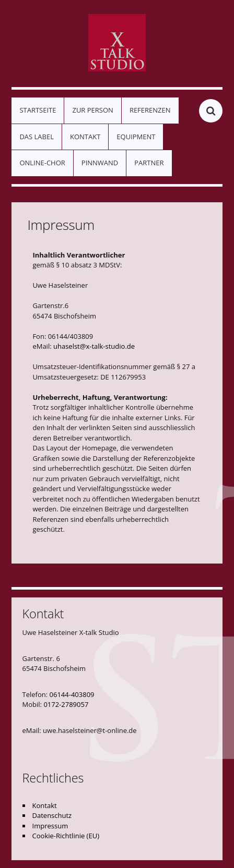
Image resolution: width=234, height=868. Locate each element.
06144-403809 (72, 694)
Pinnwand (100, 163)
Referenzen (150, 110)
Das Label (37, 137)
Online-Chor (42, 163)
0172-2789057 (66, 704)
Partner (149, 163)
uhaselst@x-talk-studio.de (94, 346)
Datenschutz (52, 815)
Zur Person (92, 110)
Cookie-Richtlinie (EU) (66, 836)
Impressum (50, 826)
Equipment (136, 137)
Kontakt (85, 137)
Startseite (38, 110)
